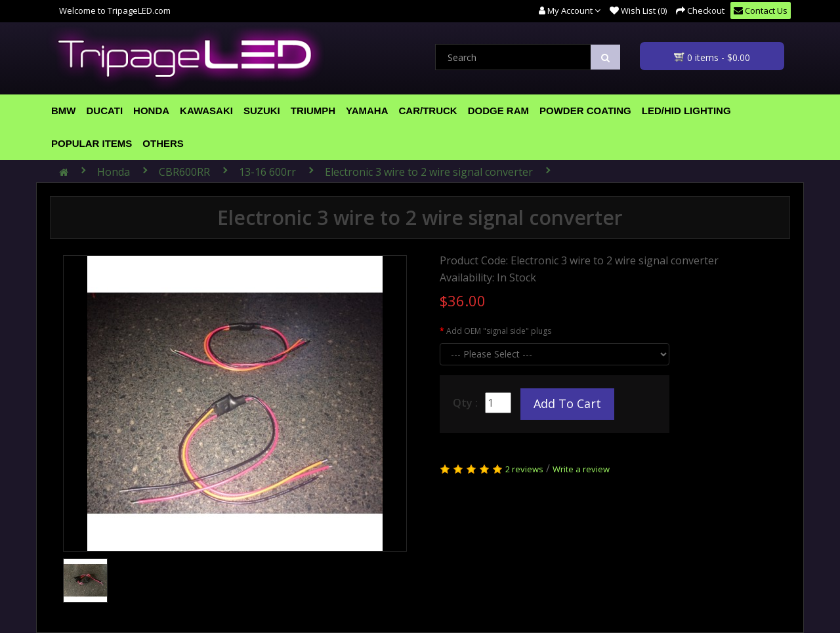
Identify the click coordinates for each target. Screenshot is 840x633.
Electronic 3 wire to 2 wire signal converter (429, 172)
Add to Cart (567, 403)
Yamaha (367, 111)
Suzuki (262, 111)
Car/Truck (428, 111)
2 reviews (524, 469)
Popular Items (92, 143)
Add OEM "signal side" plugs (499, 331)
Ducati (105, 111)
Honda (151, 111)
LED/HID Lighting (686, 111)
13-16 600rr (267, 172)
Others (163, 143)
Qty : (465, 403)
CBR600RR (184, 172)
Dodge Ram (498, 111)
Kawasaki (206, 111)
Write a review (581, 469)
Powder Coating (585, 111)
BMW (64, 111)
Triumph (313, 111)
